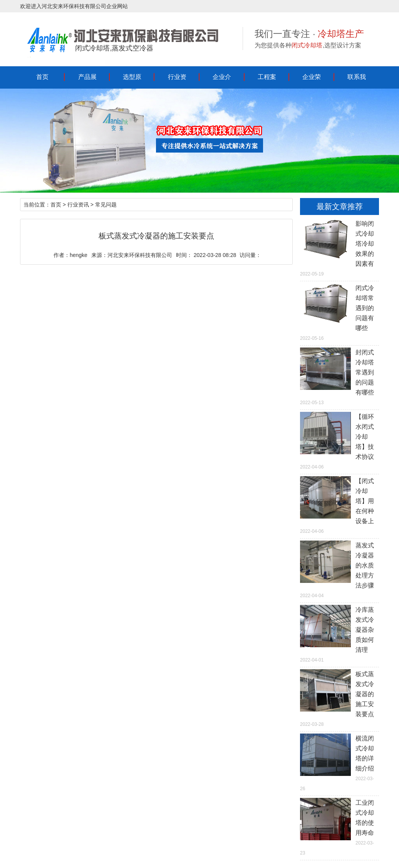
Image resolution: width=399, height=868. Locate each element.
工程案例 (267, 81)
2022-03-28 (339, 698)
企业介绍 (222, 81)
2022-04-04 (339, 569)
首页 (42, 77)
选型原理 (132, 81)
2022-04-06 (339, 441)
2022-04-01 (339, 634)
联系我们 (357, 81)
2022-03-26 (339, 762)
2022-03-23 (339, 827)
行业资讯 (177, 81)
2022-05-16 (339, 312)
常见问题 (106, 205)
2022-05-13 (339, 376)
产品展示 (87, 81)
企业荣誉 (312, 81)
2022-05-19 (339, 248)
